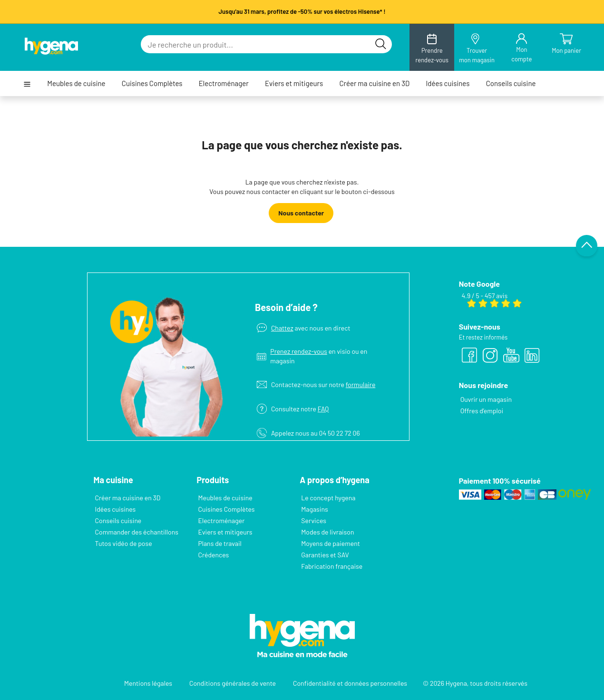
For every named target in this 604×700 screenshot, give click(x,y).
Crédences (213, 555)
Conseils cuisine (511, 83)
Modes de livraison (327, 532)
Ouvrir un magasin (486, 399)
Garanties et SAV (325, 555)
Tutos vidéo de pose (124, 543)
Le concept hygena (328, 498)
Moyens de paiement (331, 543)
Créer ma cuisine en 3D (374, 83)
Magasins (314, 509)
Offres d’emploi (482, 411)
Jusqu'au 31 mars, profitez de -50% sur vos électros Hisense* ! (302, 11)
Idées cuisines (448, 83)
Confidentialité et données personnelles (350, 683)
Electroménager (224, 83)
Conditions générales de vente (233, 683)
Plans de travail (219, 543)
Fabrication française (332, 566)
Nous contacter (301, 213)
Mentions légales (148, 683)
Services (314, 520)
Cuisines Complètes (152, 83)
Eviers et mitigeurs (294, 83)
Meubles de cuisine (76, 83)
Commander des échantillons (137, 532)
